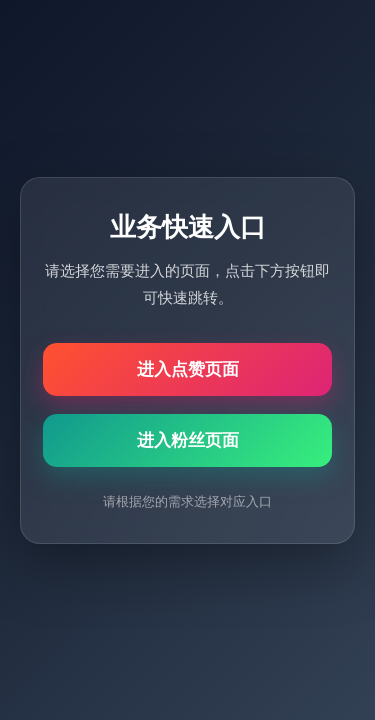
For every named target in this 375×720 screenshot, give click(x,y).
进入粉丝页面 (188, 440)
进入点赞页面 (188, 369)
